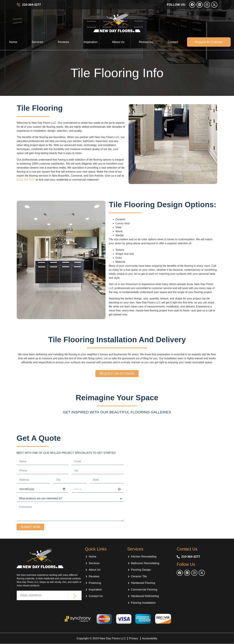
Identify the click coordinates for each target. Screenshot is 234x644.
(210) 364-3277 (26, 180)
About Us (118, 42)
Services (37, 42)
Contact (173, 42)
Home (13, 42)
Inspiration (91, 42)
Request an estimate (209, 42)
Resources (146, 42)
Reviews (63, 42)
